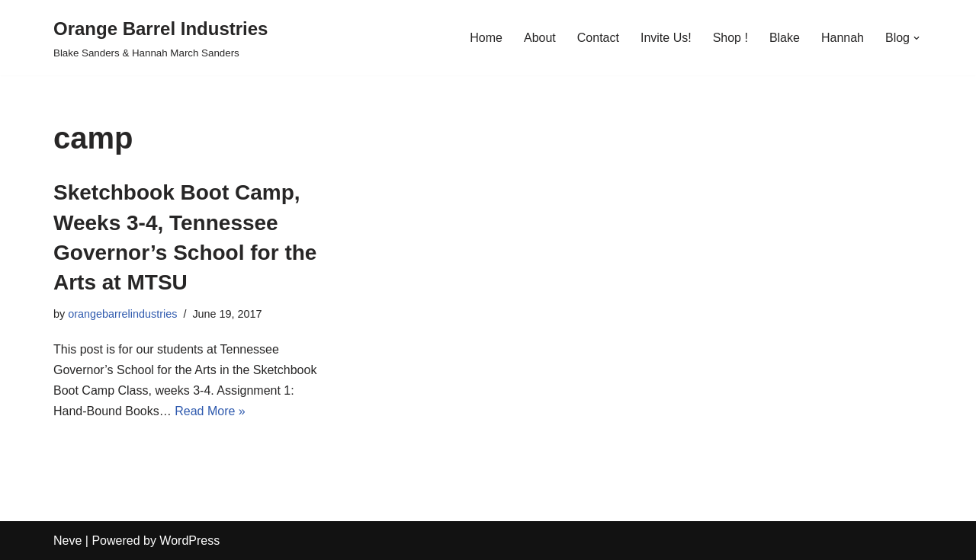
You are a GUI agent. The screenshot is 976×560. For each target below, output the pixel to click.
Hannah (843, 38)
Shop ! (730, 38)
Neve (67, 541)
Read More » (210, 411)
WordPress (189, 541)
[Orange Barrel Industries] (161, 38)
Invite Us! (666, 38)
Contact (598, 38)
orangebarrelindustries (122, 314)
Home (486, 38)
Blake (785, 38)
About (540, 38)
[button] (917, 38)
